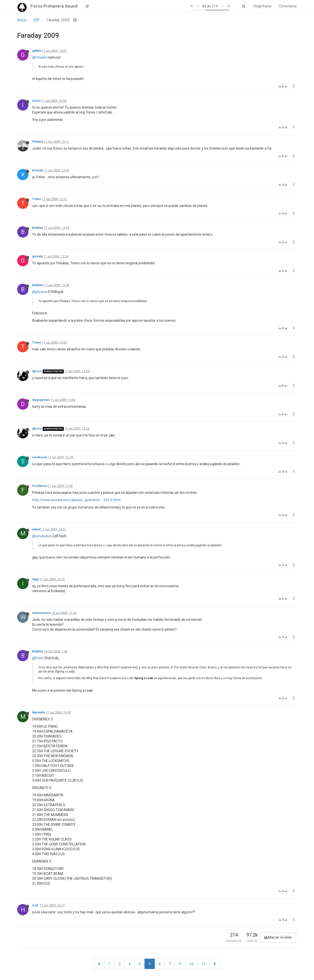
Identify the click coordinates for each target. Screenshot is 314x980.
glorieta (37, 256)
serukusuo (40, 457)
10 (192, 964)
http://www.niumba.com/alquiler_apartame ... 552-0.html (76, 500)
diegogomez (41, 400)
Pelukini (38, 142)
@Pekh (38, 658)
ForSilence (40, 486)
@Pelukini (40, 57)
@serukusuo (42, 536)
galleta (37, 51)
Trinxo (37, 199)
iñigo (36, 579)
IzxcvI (36, 101)
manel (36, 529)
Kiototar (38, 170)
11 (204, 964)
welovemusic (41, 613)
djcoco (37, 371)
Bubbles (38, 228)
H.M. (36, 905)
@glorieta (40, 292)
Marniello (39, 713)
